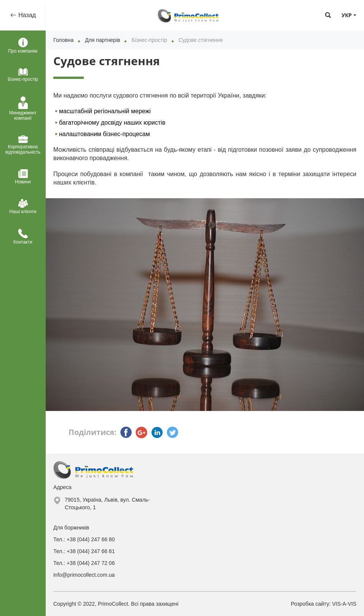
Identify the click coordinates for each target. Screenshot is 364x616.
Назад (26, 15)
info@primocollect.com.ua (84, 575)
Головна (63, 40)
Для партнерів (102, 40)
